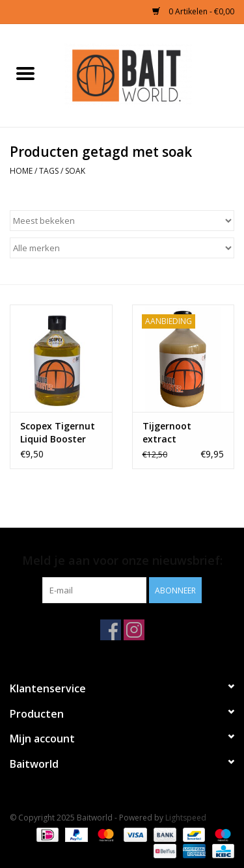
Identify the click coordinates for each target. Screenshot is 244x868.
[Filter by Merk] (122, 248)
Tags (49, 171)
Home (21, 171)
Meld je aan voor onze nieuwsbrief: (122, 561)
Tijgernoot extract (167, 432)
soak (75, 171)
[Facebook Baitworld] (111, 630)
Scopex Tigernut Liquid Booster (58, 432)
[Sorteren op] (122, 221)
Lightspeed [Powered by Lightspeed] (186, 818)
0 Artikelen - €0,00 (193, 11)
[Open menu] (25, 73)
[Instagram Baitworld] (134, 630)
